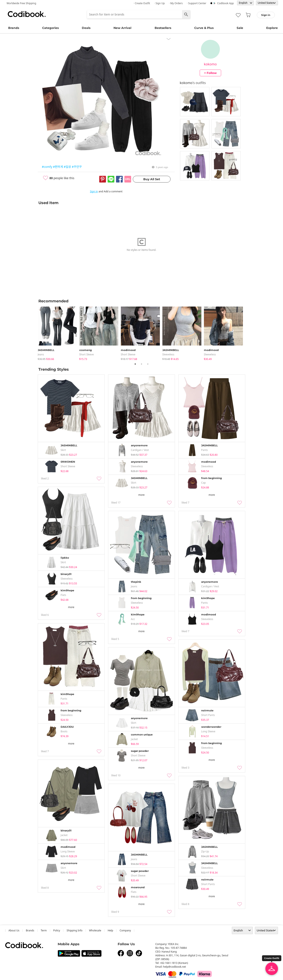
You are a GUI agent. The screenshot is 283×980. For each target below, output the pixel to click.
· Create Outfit (142, 3)
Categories (50, 28)
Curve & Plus (204, 28)
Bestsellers (163, 28)
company (125, 930)
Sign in (94, 191)
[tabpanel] (59, 333)
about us (14, 930)
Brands (14, 28)
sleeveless (168, 354)
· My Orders (176, 3)
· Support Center (197, 3)
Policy (57, 930)
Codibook (27, 14)
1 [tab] (135, 364)
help (110, 930)
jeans (41, 354)
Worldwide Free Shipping (22, 3)
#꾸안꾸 (77, 167)
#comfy (47, 167)
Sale (240, 28)
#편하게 (58, 167)
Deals (86, 28)
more (141, 495)
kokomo (210, 64)
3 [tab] (148, 364)
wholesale (95, 930)
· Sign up (159, 3)
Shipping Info (74, 930)
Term (44, 930)
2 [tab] (142, 364)
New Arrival (122, 28)
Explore (272, 28)
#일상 (67, 167)
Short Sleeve (87, 354)
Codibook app (225, 3)
